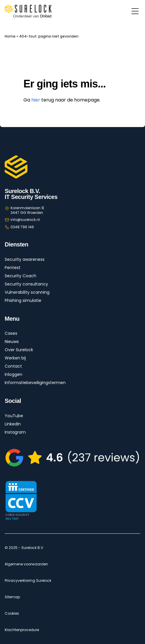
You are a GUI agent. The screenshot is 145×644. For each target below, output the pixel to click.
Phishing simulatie (23, 300)
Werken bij (15, 358)
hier (36, 100)
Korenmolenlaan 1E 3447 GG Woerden (27, 210)
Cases (11, 333)
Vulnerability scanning (27, 292)
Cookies (12, 613)
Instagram (15, 432)
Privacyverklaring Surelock (28, 581)
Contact (13, 366)
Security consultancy (26, 284)
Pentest (13, 268)
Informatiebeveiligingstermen (35, 383)
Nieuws (12, 342)
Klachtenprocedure (22, 630)
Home (10, 36)
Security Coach (21, 276)
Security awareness (25, 259)
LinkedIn (13, 424)
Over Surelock (19, 350)
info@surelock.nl (25, 220)
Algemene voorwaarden (26, 564)
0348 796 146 (22, 227)
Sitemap (12, 597)
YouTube (14, 416)
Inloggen (13, 374)
